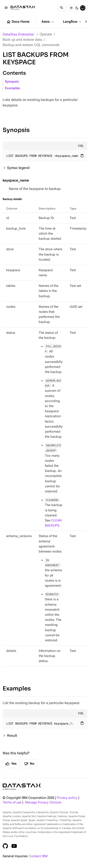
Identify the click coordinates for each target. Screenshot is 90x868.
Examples (12, 88)
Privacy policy (67, 798)
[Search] (62, 8)
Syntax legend (18, 168)
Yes (11, 764)
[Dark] (77, 8)
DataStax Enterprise (18, 34)
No (29, 764)
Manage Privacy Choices (43, 802)
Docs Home (18, 22)
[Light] (71, 8)
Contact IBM (38, 856)
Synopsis (12, 82)
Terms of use (12, 802)
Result (12, 735)
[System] (83, 8)
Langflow (73, 22)
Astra (48, 22)
